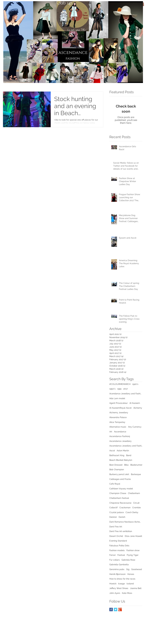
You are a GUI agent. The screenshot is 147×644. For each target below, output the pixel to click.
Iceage (121, 584)
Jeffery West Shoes (119, 588)
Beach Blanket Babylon (121, 460)
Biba (126, 465)
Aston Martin (123, 451)
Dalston (113, 517)
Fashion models (117, 550)
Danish (122, 517)
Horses (131, 574)
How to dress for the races (122, 579)
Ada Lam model (117, 398)
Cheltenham (134, 493)
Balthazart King (117, 455)
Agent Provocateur (118, 403)
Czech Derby (132, 512)
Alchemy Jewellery (119, 412)
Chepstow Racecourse (120, 503)
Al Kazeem (135, 403)
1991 (119, 389)
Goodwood (137, 569)
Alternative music (118, 427)
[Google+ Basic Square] (120, 609)
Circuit (136, 503)
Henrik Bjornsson (117, 574)
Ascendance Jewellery (120, 441)
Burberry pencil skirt (119, 474)
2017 (125, 389)
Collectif (113, 508)
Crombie (136, 508)
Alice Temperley (117, 422)
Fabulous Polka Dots (119, 546)
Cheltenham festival (119, 498)
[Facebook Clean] (131, 620)
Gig (128, 569)
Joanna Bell (136, 588)
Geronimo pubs (117, 569)
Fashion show (133, 550)
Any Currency (135, 427)
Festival (121, 555)
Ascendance (120, 432)
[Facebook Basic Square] (111, 609)
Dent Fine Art (116, 527)
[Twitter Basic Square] (116, 609)
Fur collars (115, 560)
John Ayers (115, 593)
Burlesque (136, 474)
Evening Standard (118, 541)
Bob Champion (117, 469)
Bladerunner (136, 465)
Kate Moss (127, 593)
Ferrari (112, 555)
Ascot (112, 451)
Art (111, 432)
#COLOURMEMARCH (120, 384)
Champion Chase (118, 493)
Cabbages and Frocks (120, 479)
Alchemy (138, 408)
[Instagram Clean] (143, 620)
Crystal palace (117, 512)
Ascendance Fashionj (120, 436)
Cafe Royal (115, 484)
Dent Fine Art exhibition (121, 531)
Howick (113, 584)
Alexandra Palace (118, 417)
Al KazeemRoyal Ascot (120, 408)
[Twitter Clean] (137, 620)
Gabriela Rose (128, 560)
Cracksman (125, 508)
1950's (112, 389)
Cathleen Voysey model (121, 489)
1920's (135, 384)
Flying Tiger (133, 555)
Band (129, 455)
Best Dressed (116, 465)
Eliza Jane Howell (133, 536)
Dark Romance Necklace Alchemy (126, 522)
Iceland (130, 584)
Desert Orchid (116, 536)
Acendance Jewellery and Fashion (126, 394)
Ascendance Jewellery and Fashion (126, 446)
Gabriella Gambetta (119, 564)
